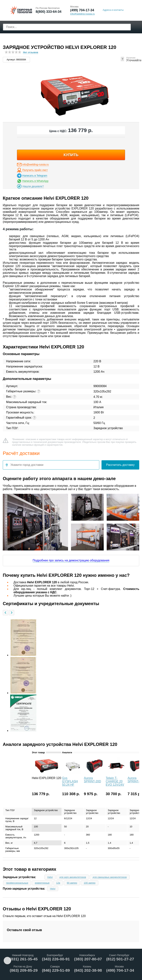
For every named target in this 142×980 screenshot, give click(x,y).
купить (71, 155)
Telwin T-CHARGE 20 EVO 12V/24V (115, 781)
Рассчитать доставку (120, 465)
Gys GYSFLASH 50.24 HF (70, 781)
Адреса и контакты (113, 10)
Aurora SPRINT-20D (92, 780)
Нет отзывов (31, 52)
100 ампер (90, 883)
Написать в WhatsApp (35, 181)
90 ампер (72, 883)
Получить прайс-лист (35, 170)
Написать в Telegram (35, 176)
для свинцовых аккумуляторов (110, 877)
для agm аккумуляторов (73, 877)
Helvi (50, 877)
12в (58, 883)
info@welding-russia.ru (36, 164)
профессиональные (17, 883)
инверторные (42, 883)
